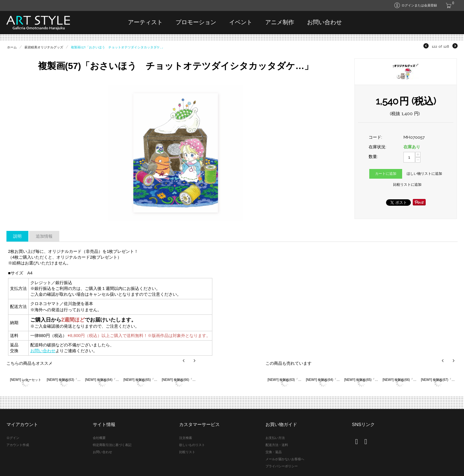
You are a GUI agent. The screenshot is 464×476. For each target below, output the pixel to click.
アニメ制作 (280, 22)
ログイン (13, 438)
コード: (375, 137)
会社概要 (99, 438)
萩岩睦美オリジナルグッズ (44, 47)
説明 (17, 236)
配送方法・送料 (277, 445)
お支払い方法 (275, 438)
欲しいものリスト (192, 445)
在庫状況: (377, 147)
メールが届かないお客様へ (285, 459)
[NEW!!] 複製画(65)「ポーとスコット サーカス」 (141, 380)
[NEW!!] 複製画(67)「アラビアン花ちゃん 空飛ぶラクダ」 (438, 380)
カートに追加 (386, 174)
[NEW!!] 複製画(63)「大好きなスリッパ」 (64, 380)
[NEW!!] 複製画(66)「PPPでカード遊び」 (179, 380)
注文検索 (186, 438)
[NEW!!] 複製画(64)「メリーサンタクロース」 (102, 380)
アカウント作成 (18, 445)
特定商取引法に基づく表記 (112, 445)
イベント (241, 22)
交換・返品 (274, 452)
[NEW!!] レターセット (26, 380)
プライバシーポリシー (282, 466)
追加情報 (44, 236)
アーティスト (145, 22)
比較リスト (187, 452)
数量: (373, 157)
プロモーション (196, 22)
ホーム (12, 47)
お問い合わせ (324, 22)
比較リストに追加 (407, 185)
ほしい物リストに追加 (424, 174)
